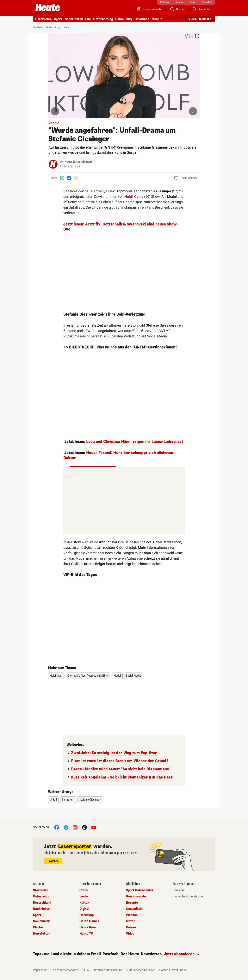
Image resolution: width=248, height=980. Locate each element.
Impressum (40, 970)
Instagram (68, 800)
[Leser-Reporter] (150, 9)
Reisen (131, 927)
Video (130, 934)
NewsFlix (178, 890)
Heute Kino (88, 927)
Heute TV (86, 934)
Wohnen (132, 915)
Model (117, 676)
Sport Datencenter (140, 890)
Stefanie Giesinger (90, 800)
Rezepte (132, 903)
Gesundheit (134, 909)
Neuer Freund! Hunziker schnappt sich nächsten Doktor (118, 455)
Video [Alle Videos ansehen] (192, 19)
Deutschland (42, 903)
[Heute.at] (48, 7)
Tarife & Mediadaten (65, 970)
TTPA (85, 970)
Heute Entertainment (78, 162)
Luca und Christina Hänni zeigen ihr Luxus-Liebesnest (135, 442)
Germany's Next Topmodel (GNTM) (88, 676)
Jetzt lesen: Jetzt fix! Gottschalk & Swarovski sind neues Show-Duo (121, 227)
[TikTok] (84, 827)
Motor (130, 921)
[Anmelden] (202, 9)
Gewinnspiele (136, 896)
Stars (66, 27)
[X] (66, 827)
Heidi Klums (134, 197)
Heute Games (89, 921)
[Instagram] (75, 827)
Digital (84, 909)
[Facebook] (69, 178)
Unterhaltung (103, 19)
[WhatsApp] (62, 178)
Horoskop (87, 915)
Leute (84, 896)
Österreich (43, 19)
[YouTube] (94, 827)
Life (88, 19)
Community (124, 19)
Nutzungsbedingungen (141, 970)
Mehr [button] (155, 19)
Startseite (38, 27)
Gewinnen (142, 19)
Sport (58, 19)
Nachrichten (74, 19)
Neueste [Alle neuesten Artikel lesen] (205, 19)
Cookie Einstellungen (173, 970)
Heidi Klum (56, 676)
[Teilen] (76, 178)
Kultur (84, 903)
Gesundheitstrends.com (188, 896)
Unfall (53, 800)
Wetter (38, 927)
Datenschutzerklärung (108, 970)
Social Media (133, 676)
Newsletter (41, 934)
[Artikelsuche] (177, 9)
